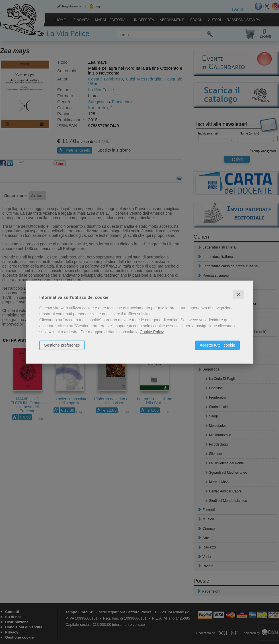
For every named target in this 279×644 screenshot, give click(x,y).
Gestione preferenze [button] (62, 345)
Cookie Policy (152, 332)
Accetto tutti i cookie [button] (217, 345)
